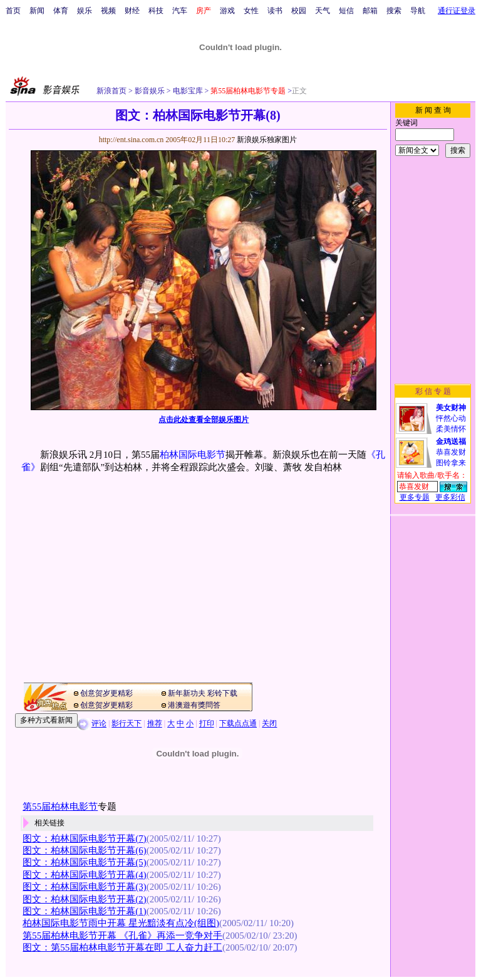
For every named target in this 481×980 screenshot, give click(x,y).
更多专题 (415, 497)
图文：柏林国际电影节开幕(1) (84, 911)
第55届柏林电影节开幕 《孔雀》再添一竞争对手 (122, 936)
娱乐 (85, 11)
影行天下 (127, 724)
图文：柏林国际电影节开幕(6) (84, 850)
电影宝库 (187, 91)
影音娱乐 (150, 91)
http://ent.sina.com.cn (132, 140)
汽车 (180, 11)
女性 (251, 11)
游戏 (227, 11)
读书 (275, 11)
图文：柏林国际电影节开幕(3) (84, 887)
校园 (299, 11)
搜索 (394, 11)
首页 (13, 11)
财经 (132, 11)
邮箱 (370, 11)
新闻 (37, 11)
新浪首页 (111, 91)
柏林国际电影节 (193, 455)
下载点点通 (238, 724)
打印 (207, 724)
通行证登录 (457, 11)
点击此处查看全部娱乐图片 (204, 420)
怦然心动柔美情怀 (451, 418)
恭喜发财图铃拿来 (451, 452)
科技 (156, 11)
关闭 (269, 724)
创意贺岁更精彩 (106, 693)
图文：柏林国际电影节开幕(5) (84, 862)
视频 (108, 11)
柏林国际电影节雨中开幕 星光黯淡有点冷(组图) (121, 923)
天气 (323, 11)
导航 (418, 11)
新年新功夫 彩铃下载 (203, 693)
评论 (99, 724)
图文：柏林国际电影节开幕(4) (84, 875)
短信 (346, 11)
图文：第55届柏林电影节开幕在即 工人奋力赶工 (122, 947)
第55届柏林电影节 (60, 807)
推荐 (155, 724)
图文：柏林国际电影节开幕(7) (84, 838)
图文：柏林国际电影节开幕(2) (84, 899)
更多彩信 (450, 497)
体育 (61, 11)
